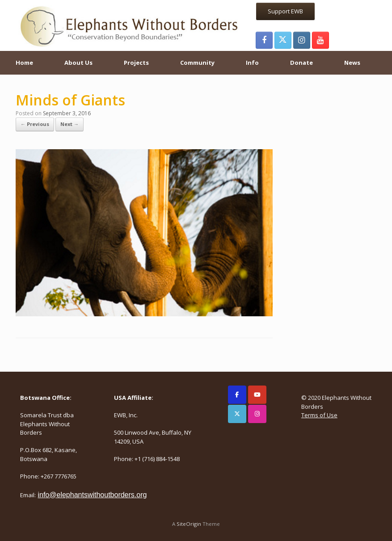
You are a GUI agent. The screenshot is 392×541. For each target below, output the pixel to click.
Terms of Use (319, 415)
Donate (301, 63)
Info (252, 63)
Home (24, 63)
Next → (70, 124)
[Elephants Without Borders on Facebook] (237, 395)
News (352, 63)
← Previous (35, 124)
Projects (136, 63)
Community (197, 63)
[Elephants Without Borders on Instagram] (257, 414)
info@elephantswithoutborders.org (92, 495)
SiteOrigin (189, 524)
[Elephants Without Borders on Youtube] (257, 395)
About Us (78, 63)
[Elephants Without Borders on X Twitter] (237, 414)
